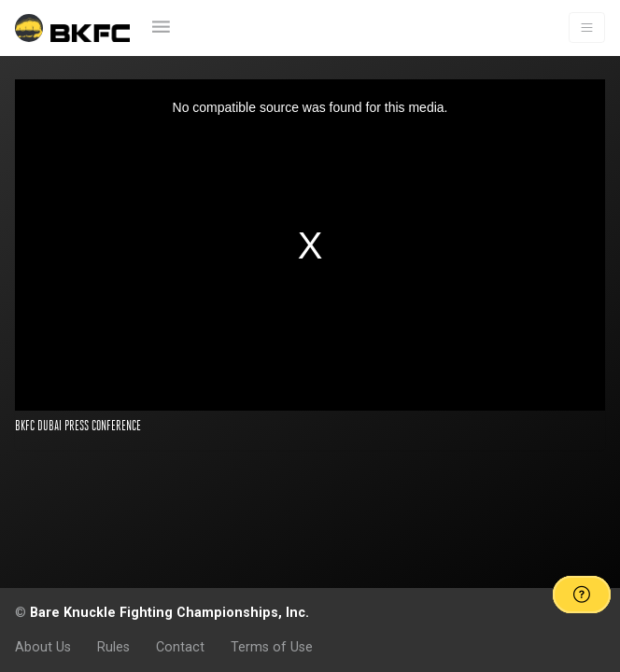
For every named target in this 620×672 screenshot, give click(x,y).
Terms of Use (272, 647)
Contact (180, 647)
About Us (43, 647)
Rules (113, 647)
